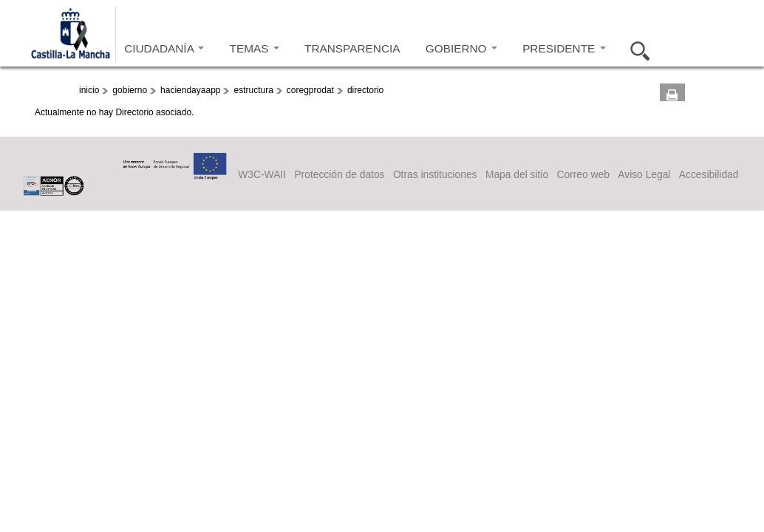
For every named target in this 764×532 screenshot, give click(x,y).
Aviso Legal (644, 174)
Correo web (583, 174)
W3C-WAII (262, 174)
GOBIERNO (461, 48)
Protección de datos (339, 174)
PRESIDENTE (564, 48)
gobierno (130, 90)
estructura (253, 90)
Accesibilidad (709, 174)
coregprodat (310, 90)
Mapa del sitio (517, 174)
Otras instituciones (435, 174)
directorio (365, 90)
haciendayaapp (190, 90)
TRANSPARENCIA (352, 48)
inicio (89, 90)
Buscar (635, 49)
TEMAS (255, 48)
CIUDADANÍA (164, 48)
